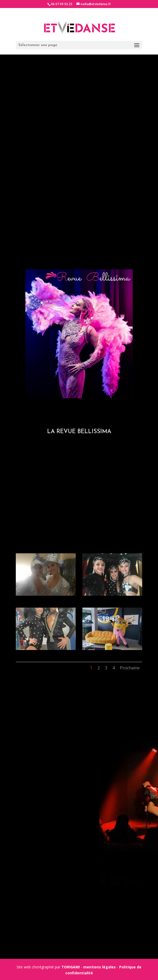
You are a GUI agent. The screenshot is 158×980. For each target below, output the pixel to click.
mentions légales (99, 967)
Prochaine (130, 668)
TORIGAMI (71, 967)
